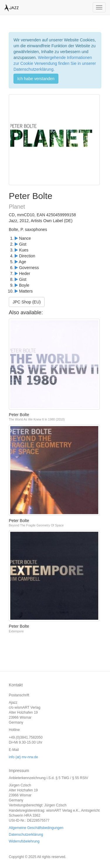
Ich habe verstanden (36, 79)
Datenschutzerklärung (26, 835)
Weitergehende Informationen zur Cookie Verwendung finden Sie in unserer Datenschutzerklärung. (55, 63)
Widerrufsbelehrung (24, 841)
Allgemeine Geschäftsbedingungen (36, 828)
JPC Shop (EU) (27, 302)
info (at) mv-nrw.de (23, 757)
